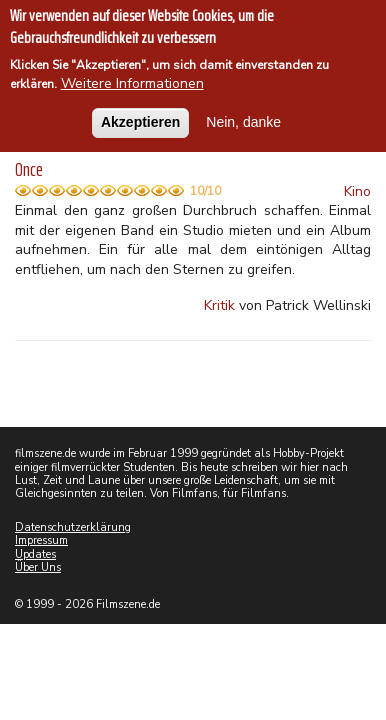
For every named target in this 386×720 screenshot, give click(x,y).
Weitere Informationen (132, 81)
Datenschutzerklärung (73, 527)
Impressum (41, 540)
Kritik (219, 305)
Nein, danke (243, 120)
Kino (357, 191)
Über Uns (38, 567)
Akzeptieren (140, 120)
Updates (35, 554)
